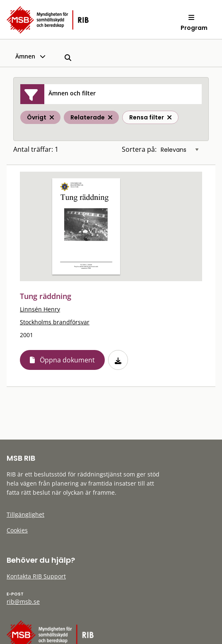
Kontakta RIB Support (36, 576)
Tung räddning (46, 296)
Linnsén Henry (40, 309)
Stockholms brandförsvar (55, 322)
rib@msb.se (23, 601)
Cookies (17, 530)
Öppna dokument (67, 360)
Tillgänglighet (25, 514)
